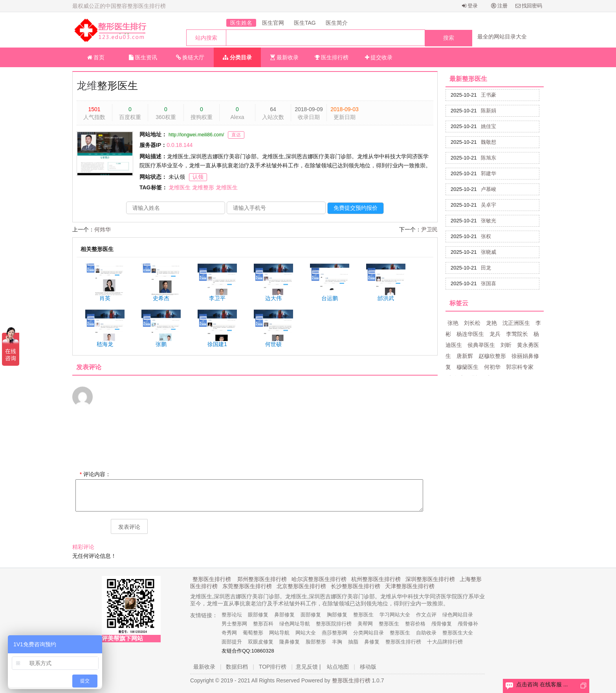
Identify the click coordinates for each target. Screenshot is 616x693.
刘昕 (506, 345)
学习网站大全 (395, 615)
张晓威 (489, 252)
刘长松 (472, 323)
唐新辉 (465, 356)
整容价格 (415, 624)
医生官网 (273, 23)
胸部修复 (337, 615)
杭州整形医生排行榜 (376, 579)
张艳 (453, 323)
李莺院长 (517, 334)
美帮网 (365, 624)
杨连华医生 (470, 334)
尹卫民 (429, 229)
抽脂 (353, 642)
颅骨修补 (468, 624)
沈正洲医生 (516, 323)
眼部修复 (258, 615)
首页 (96, 57)
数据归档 (237, 667)
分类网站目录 (368, 633)
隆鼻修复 (290, 642)
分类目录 (237, 57)
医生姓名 (241, 23)
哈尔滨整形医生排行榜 (319, 579)
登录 (470, 6)
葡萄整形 (253, 633)
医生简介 (337, 23)
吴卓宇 (489, 205)
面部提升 (232, 642)
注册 (500, 6)
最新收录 (284, 57)
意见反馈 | (308, 667)
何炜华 (103, 229)
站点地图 (338, 667)
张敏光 (489, 221)
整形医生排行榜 (212, 579)
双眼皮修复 (261, 642)
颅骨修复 (442, 624)
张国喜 (489, 283)
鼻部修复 (284, 615)
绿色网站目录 (458, 615)
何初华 (492, 367)
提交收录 (379, 57)
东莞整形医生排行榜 (247, 586)
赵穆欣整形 (492, 356)
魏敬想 (489, 142)
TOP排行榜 (273, 667)
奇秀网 (229, 633)
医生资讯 (143, 57)
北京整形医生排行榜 (301, 586)
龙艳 (491, 323)
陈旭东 (489, 158)
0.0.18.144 (180, 145)
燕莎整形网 (335, 633)
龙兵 (495, 334)
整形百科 (263, 624)
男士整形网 (234, 624)
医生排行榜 (332, 57)
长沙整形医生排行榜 (356, 586)
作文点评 (426, 615)
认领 (198, 177)
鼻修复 (372, 642)
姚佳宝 (489, 126)
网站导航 (279, 633)
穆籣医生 (467, 367)
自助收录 (426, 633)
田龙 (486, 268)
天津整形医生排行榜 (410, 586)
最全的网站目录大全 (502, 37)
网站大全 (306, 633)
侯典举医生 (481, 345)
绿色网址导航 (295, 624)
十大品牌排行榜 (445, 642)
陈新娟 (489, 111)
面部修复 (311, 615)
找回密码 (529, 6)
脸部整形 (316, 642)
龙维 (87, 86)
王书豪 (489, 95)
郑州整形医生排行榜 (262, 579)
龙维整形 (203, 187)
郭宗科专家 (520, 367)
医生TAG (305, 23)
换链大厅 (190, 57)
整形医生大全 (458, 633)
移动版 (368, 667)
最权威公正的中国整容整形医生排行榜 (119, 6)
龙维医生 (180, 187)
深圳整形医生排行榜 (430, 579)
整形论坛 (232, 615)
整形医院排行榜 (334, 624)
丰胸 (337, 642)
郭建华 (489, 173)
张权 (486, 236)
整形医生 (363, 615)
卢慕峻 (489, 189)
